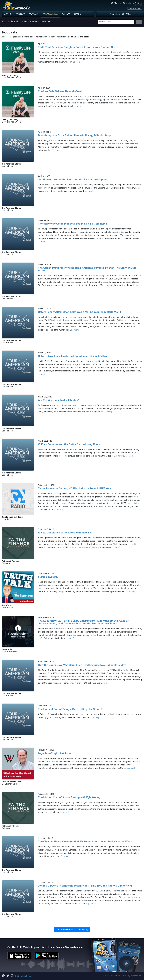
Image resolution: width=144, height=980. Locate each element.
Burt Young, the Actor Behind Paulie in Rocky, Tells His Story (74, 135)
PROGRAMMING (50, 14)
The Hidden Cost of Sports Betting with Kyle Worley (69, 797)
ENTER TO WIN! (135, 8)
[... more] (80, 62)
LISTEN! (78, 14)
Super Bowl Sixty (48, 577)
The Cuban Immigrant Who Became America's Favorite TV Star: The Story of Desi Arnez (87, 269)
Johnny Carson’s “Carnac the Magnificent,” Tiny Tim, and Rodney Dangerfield (85, 886)
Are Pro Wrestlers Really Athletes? (58, 400)
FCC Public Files (23, 976)
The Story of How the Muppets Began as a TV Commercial (73, 224)
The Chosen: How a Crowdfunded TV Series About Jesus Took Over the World (85, 842)
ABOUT (8, 14)
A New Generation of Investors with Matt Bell (65, 533)
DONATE (66, 14)
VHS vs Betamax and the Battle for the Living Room (69, 444)
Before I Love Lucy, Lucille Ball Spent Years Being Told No (72, 356)
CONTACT (20, 14)
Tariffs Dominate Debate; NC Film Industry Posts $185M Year (75, 489)
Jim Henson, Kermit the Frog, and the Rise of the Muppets (73, 180)
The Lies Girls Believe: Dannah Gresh (60, 91)
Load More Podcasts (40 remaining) (72, 929)
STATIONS (34, 14)
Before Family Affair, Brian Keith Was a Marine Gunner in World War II (79, 312)
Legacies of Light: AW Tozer (55, 753)
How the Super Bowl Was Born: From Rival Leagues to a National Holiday (82, 665)
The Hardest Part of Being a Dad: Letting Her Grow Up (71, 709)
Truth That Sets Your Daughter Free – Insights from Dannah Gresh (78, 47)
